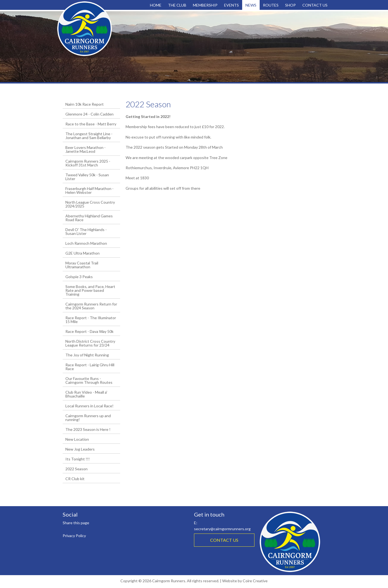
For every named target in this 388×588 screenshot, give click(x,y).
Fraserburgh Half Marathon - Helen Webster (89, 190)
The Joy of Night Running (87, 355)
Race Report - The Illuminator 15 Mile (91, 320)
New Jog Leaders (80, 449)
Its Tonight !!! (78, 459)
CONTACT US (224, 540)
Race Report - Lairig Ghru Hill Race (90, 367)
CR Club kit (75, 479)
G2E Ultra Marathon (82, 253)
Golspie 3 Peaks (79, 277)
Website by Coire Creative (245, 581)
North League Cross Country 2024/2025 (90, 204)
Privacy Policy (74, 536)
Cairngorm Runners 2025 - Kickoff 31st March (88, 163)
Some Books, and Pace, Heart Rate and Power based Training (90, 290)
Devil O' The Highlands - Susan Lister (86, 231)
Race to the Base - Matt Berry (91, 124)
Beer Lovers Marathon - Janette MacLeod (86, 149)
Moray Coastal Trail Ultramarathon (82, 265)
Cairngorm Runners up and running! (88, 418)
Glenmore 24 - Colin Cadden (89, 114)
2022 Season (76, 469)
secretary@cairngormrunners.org (222, 529)
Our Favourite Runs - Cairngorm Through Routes (89, 380)
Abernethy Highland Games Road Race (89, 218)
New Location (77, 439)
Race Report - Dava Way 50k (89, 331)
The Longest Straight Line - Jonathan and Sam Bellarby (89, 136)
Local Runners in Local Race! (89, 406)
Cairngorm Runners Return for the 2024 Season (91, 306)
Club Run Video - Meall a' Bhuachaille (86, 394)
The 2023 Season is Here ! (88, 429)
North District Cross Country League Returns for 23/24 (90, 343)
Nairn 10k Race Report (85, 104)
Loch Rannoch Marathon (86, 243)
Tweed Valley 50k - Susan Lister (87, 177)
